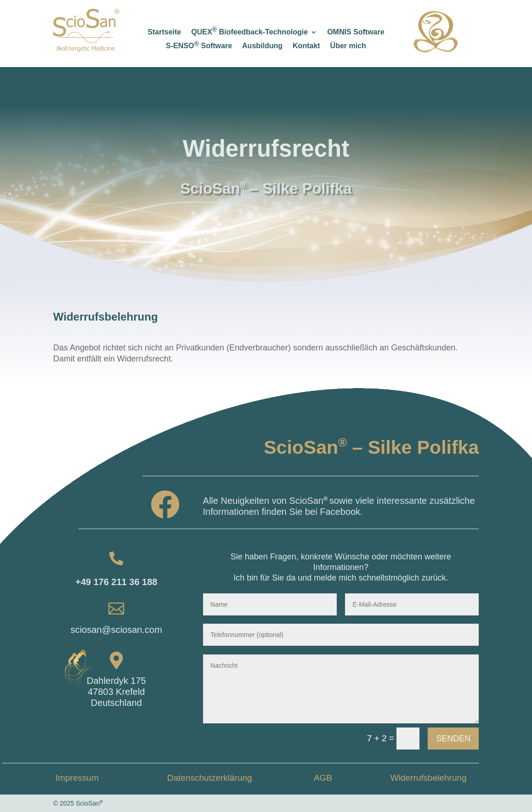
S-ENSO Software (199, 46)
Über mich (348, 46)
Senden (453, 739)
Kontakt (306, 46)
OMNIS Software (356, 32)
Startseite (164, 32)
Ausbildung (262, 46)
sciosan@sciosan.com (116, 630)
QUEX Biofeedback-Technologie (249, 32)
